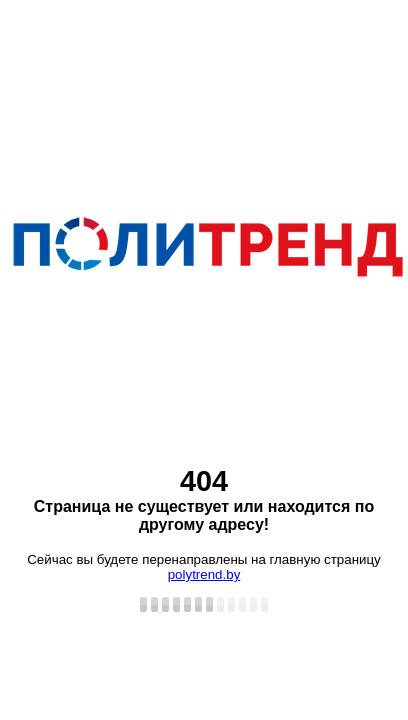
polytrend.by (204, 574)
